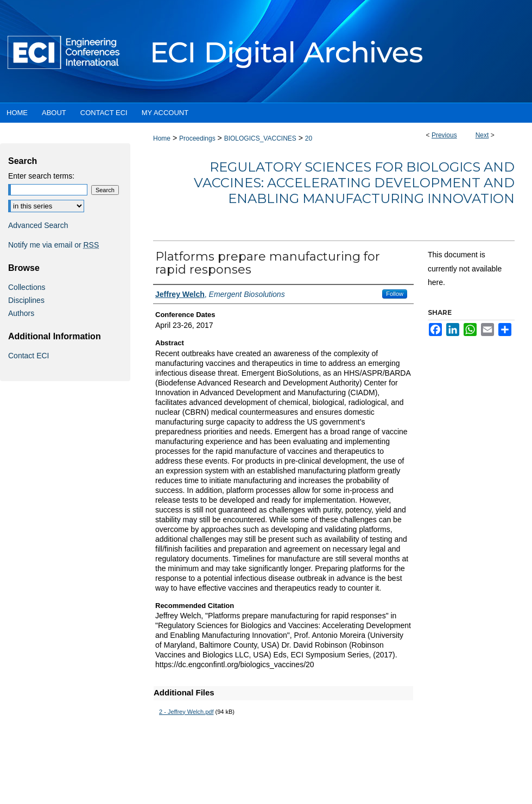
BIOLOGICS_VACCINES (260, 138)
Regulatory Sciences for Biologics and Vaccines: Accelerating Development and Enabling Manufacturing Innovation (354, 183)
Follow (395, 294)
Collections (27, 287)
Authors (21, 313)
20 (309, 138)
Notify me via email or (53, 245)
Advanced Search (38, 225)
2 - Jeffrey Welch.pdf (186, 712)
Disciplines (26, 300)
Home (162, 138)
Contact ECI (28, 356)
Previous (444, 135)
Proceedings (197, 138)
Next (482, 135)
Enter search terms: (41, 176)
